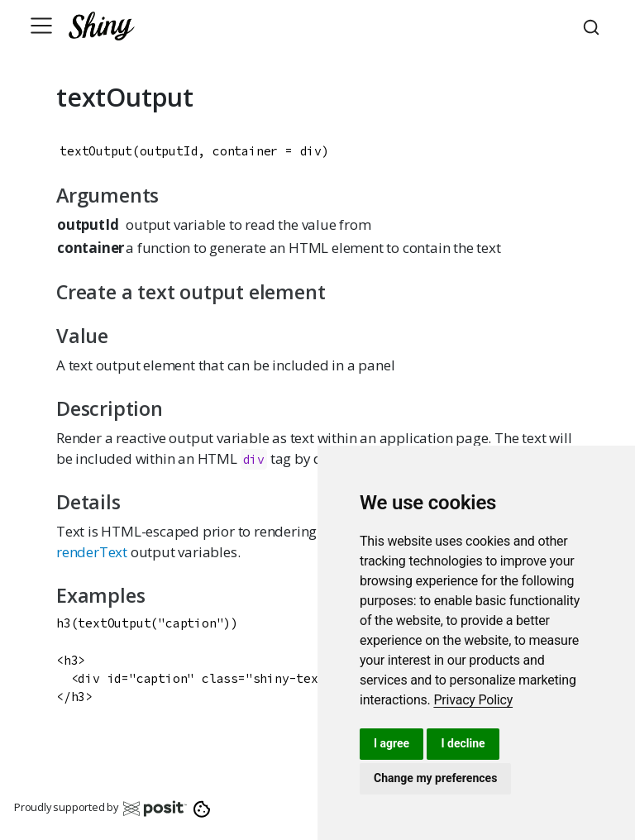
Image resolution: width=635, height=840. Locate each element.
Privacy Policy (473, 700)
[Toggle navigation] (41, 26)
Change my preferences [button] (435, 778)
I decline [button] (463, 743)
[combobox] (594, 26)
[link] (473, 700)
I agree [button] (392, 743)
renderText (92, 552)
